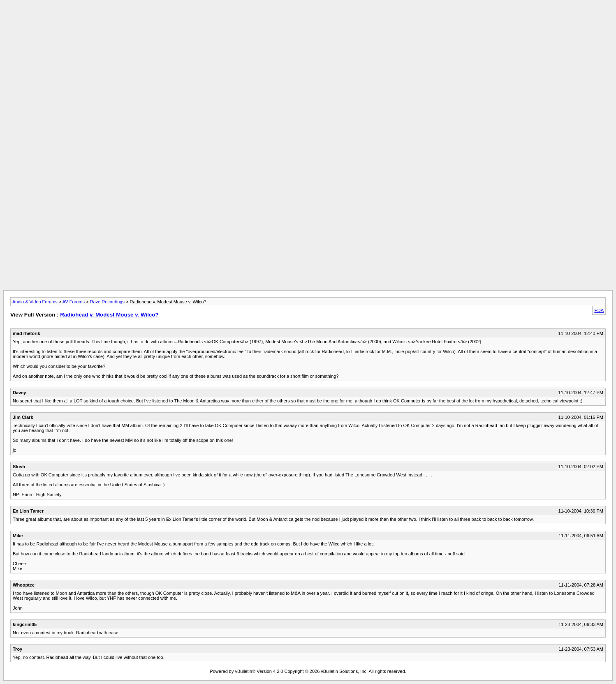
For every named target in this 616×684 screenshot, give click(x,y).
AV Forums (74, 302)
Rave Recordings (107, 302)
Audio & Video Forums (35, 302)
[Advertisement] (308, 22)
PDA (599, 310)
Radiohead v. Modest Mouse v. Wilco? (109, 315)
